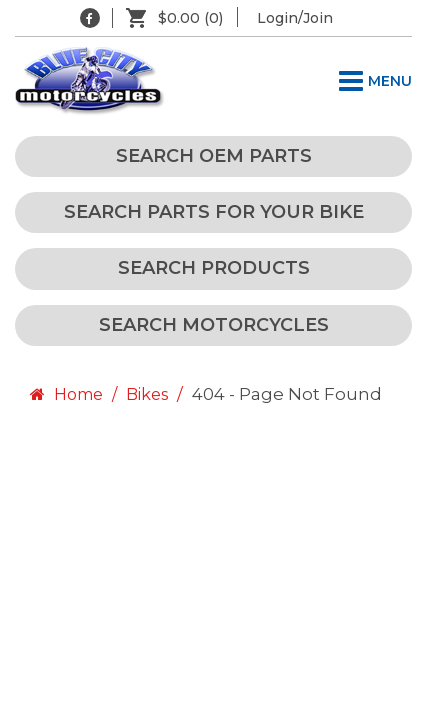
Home (64, 394)
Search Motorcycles (214, 325)
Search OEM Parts (214, 156)
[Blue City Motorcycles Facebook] (90, 18)
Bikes (147, 394)
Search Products (214, 268)
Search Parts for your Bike (214, 212)
